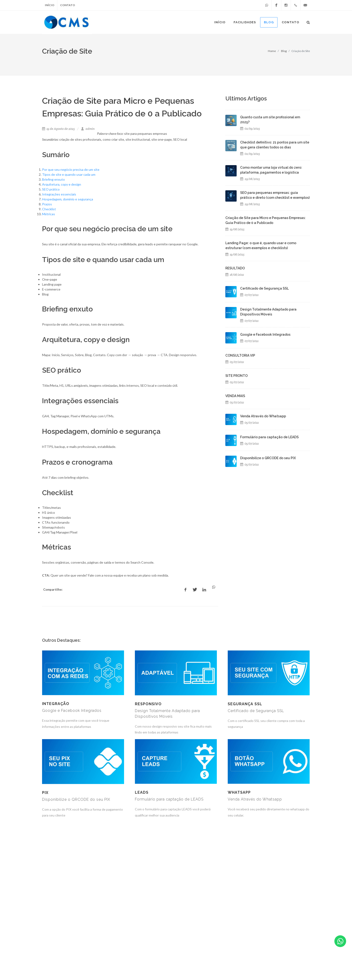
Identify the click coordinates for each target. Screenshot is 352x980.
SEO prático (51, 189)
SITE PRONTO (237, 376)
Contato (68, 5)
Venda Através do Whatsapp (263, 416)
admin (88, 129)
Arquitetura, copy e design (62, 184)
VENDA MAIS (235, 396)
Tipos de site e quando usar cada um (69, 174)
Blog (284, 51)
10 (216, 887)
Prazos (47, 204)
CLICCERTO (120, 962)
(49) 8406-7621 (297, 962)
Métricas (49, 214)
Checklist (49, 209)
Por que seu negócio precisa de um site (71, 169)
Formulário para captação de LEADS (269, 437)
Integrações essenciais (59, 194)
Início (50, 5)
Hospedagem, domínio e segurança (68, 199)
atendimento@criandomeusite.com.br (250, 962)
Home (272, 51)
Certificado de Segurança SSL (264, 288)
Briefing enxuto (53, 179)
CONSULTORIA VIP (240, 355)
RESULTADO (235, 268)
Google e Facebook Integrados (265, 335)
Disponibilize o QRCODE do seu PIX (268, 458)
